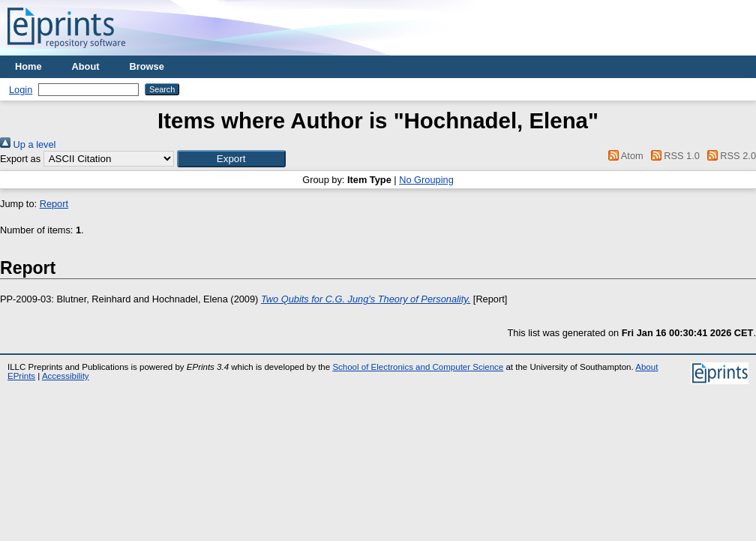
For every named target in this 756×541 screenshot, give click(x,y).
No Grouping (426, 180)
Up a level (28, 144)
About (86, 66)
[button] (231, 159)
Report (54, 204)
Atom (624, 156)
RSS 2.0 (729, 156)
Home (28, 66)
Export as (20, 159)
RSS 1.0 (673, 156)
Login (21, 90)
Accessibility (66, 376)
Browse (147, 66)
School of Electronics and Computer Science (418, 367)
